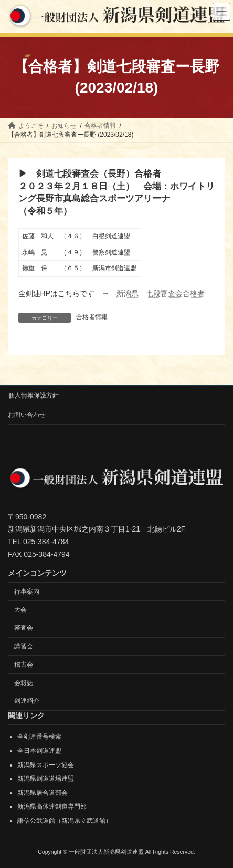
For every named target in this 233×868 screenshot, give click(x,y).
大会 (20, 610)
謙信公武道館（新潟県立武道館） (65, 821)
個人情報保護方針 (34, 395)
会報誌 (24, 683)
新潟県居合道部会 (43, 793)
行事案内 (27, 591)
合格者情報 (92, 317)
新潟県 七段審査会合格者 (161, 293)
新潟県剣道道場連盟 (46, 779)
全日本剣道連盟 (39, 751)
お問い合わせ (27, 415)
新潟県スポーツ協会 (46, 765)
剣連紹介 (27, 701)
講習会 (24, 646)
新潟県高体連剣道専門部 (52, 806)
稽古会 (24, 665)
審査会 (24, 628)
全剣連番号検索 (39, 737)
